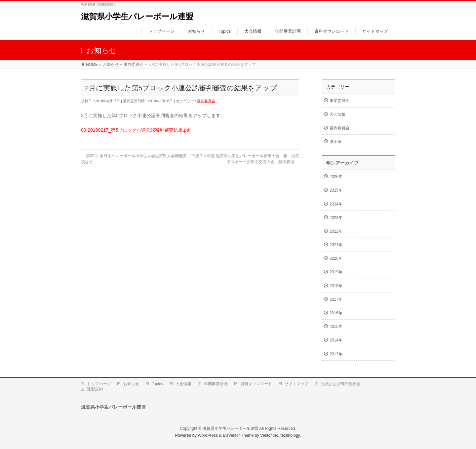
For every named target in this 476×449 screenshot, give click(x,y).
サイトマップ (297, 384)
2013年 (336, 354)
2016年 (336, 313)
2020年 (336, 258)
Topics (157, 384)
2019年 (336, 272)
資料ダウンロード (256, 384)
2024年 (336, 204)
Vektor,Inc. (270, 435)
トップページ (99, 384)
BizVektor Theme (238, 435)
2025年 (336, 190)
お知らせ (131, 384)
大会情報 (337, 114)
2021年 (336, 245)
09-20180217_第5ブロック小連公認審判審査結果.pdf (136, 130)
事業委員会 (339, 101)
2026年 (336, 177)
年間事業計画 (216, 384)
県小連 (336, 142)
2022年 (336, 231)
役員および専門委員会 (341, 384)
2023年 (336, 218)
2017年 (336, 299)
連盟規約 (95, 389)
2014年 (336, 340)
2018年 (336, 286)
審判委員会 (206, 101)
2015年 (336, 327)
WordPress (208, 435)
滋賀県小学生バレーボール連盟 (137, 16)
